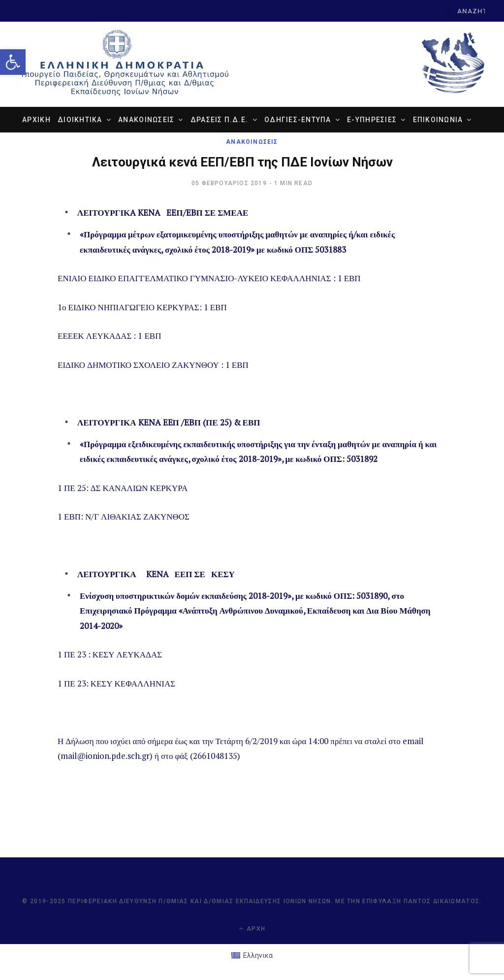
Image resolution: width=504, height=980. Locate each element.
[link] (13, 62)
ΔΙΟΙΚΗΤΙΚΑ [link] (80, 120)
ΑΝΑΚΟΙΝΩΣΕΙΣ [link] (146, 120)
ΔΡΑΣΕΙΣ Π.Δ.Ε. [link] (220, 120)
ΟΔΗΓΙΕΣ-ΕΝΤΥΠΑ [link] (298, 120)
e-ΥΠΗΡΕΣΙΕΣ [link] (372, 120)
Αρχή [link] (252, 929)
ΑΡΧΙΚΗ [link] (36, 120)
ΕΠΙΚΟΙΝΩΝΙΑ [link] (438, 120)
